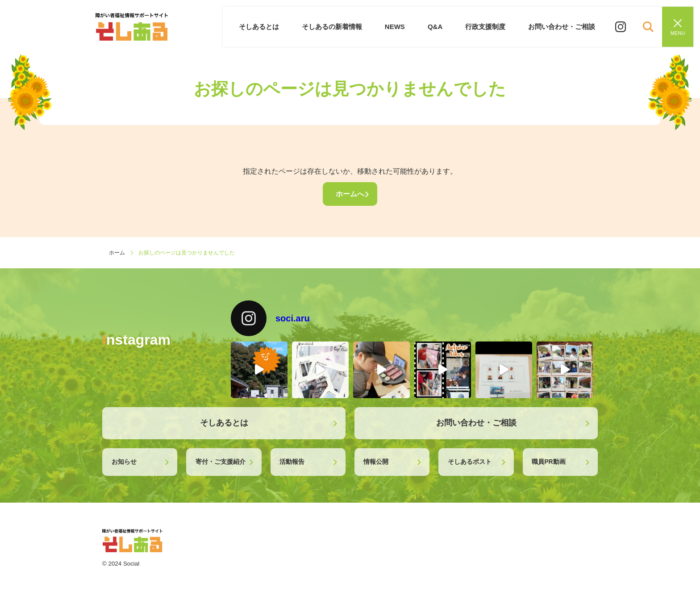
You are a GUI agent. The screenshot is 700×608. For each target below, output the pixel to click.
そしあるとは (267, 27)
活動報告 (292, 462)
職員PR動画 (548, 462)
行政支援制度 (487, 27)
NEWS (400, 27)
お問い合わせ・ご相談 (562, 27)
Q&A (439, 27)
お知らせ (124, 462)
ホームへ (350, 194)
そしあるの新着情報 (338, 27)
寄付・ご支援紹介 (221, 462)
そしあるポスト (470, 462)
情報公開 (376, 462)
